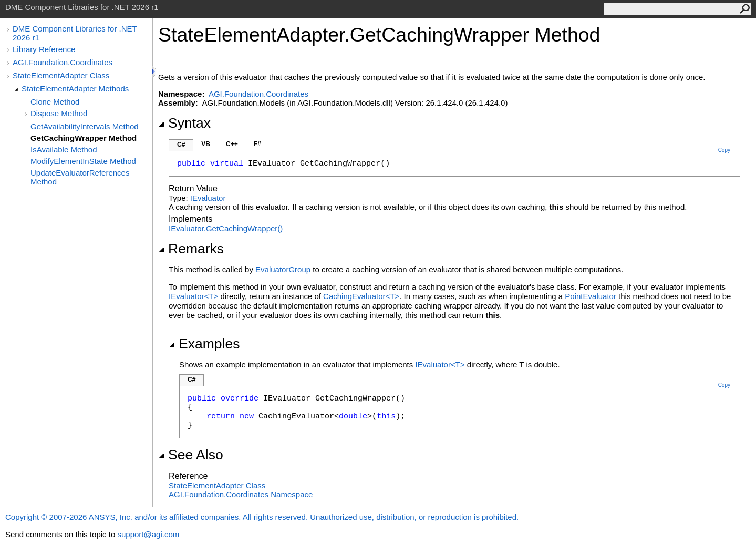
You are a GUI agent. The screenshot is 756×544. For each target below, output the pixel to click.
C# (181, 145)
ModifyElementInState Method (83, 161)
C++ (232, 144)
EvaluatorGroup (283, 269)
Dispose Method (59, 113)
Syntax (184, 123)
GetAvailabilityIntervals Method (85, 126)
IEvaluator (208, 198)
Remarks (191, 249)
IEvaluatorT (194, 296)
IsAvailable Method (64, 150)
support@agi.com (148, 534)
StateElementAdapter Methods (75, 89)
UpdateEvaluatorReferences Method (80, 177)
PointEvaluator (591, 296)
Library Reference (44, 49)
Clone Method (55, 102)
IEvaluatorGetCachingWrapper (226, 228)
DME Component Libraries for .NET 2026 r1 (75, 33)
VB (206, 144)
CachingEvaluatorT (361, 296)
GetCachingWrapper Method (84, 138)
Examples (204, 344)
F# (257, 144)
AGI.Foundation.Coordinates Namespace (241, 494)
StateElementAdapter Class (61, 75)
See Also (191, 455)
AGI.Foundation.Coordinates (63, 62)
